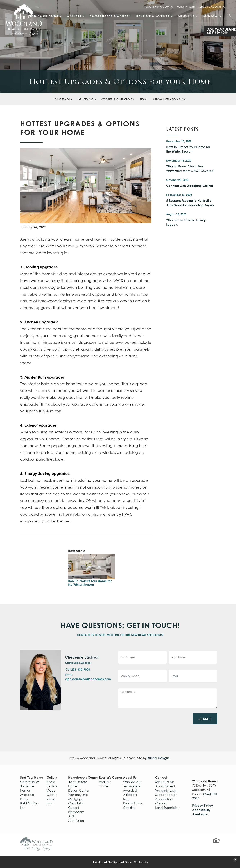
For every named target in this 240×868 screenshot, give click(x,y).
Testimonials (87, 99)
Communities (30, 782)
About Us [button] (186, 16)
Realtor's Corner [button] (153, 16)
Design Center (79, 790)
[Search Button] (229, 15)
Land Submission (167, 808)
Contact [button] (211, 16)
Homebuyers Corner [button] (109, 16)
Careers (161, 803)
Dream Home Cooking (159, 7)
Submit (205, 719)
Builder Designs (158, 758)
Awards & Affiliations (118, 99)
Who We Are (63, 99)
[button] (229, 18)
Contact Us (141, 862)
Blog (143, 99)
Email (88, 677)
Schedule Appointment (213, 7)
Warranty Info (78, 795)
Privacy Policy (203, 805)
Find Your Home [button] (44, 16)
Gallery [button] (74, 16)
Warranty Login (186, 7)
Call (78, 669)
